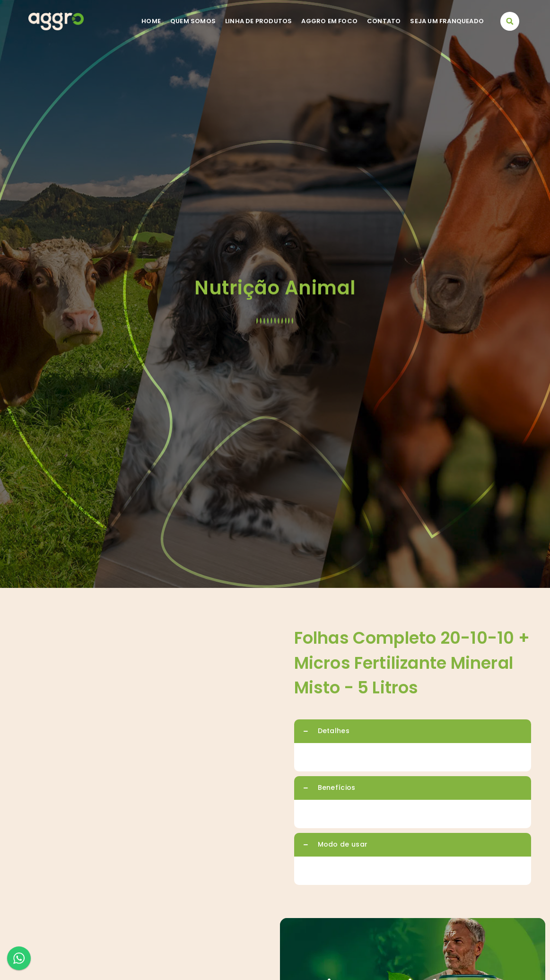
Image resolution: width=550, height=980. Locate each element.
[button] (510, 21)
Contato (384, 21)
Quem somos (193, 21)
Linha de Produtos (258, 21)
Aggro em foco (329, 21)
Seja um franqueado (447, 21)
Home (151, 21)
